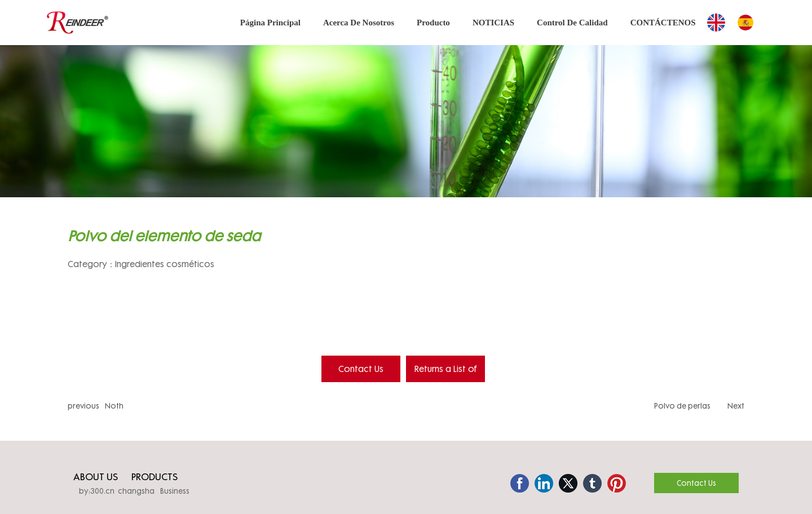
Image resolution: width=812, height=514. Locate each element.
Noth (114, 406)
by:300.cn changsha (117, 491)
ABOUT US (96, 477)
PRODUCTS (155, 477)
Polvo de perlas (682, 406)
